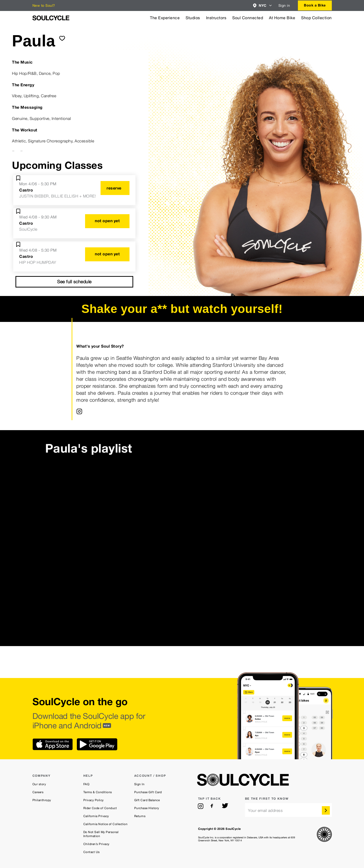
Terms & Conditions (98, 792)
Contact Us (92, 852)
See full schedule (74, 282)
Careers (38, 792)
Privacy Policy (94, 800)
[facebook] (213, 806)
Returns (140, 816)
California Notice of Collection (106, 824)
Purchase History (147, 808)
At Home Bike (282, 18)
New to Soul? (44, 5)
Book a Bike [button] (315, 5)
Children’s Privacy (96, 844)
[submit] (62, 38)
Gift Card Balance (147, 800)
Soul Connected (248, 18)
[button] (263, 5)
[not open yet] (107, 221)
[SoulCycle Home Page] (51, 18)
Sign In (139, 784)
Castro (26, 190)
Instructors (216, 18)
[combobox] (263, 5)
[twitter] (225, 806)
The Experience (165, 18)
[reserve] (115, 188)
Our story (39, 784)
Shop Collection (316, 18)
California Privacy (96, 816)
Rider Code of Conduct (100, 808)
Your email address (265, 811)
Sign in (284, 5)
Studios (193, 18)
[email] (288, 810)
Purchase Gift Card (148, 792)
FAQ (86, 784)
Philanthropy (42, 800)
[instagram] (201, 806)
